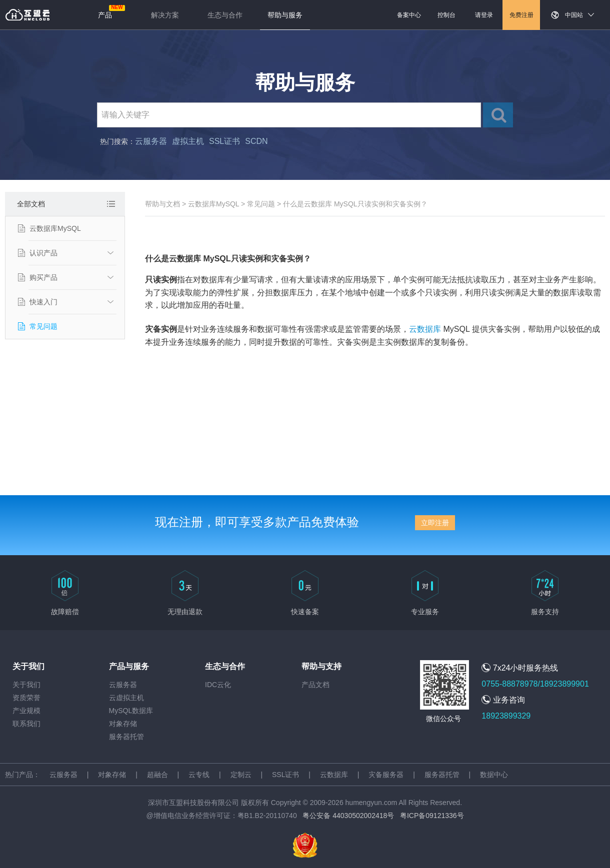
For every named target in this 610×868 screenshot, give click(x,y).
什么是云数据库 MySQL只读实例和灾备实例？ (355, 204)
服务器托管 (126, 737)
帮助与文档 (162, 204)
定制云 (241, 775)
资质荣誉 (26, 698)
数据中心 (494, 775)
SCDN (256, 141)
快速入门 (43, 302)
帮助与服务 (285, 15)
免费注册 (521, 15)
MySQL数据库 (131, 711)
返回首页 (27, 15)
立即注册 (435, 523)
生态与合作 (225, 15)
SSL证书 (224, 141)
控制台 (446, 15)
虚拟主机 (188, 141)
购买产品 (43, 277)
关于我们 (26, 685)
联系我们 (26, 724)
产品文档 (315, 685)
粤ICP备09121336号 (432, 816)
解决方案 (165, 15)
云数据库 (425, 329)
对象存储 (123, 724)
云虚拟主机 (126, 698)
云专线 (199, 775)
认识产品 (43, 253)
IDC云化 (218, 685)
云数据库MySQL (55, 228)
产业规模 (26, 711)
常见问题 (43, 326)
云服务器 (151, 141)
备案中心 (409, 15)
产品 (105, 15)
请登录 (484, 15)
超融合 (157, 775)
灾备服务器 (386, 775)
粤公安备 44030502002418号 (348, 816)
